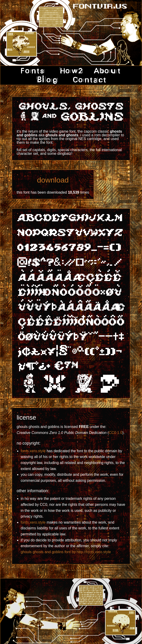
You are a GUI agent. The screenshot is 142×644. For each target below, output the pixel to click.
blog (48, 80)
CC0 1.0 (116, 433)
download (53, 180)
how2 (70, 71)
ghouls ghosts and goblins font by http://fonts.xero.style (66, 552)
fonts (34, 71)
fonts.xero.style (33, 451)
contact (88, 80)
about (107, 71)
